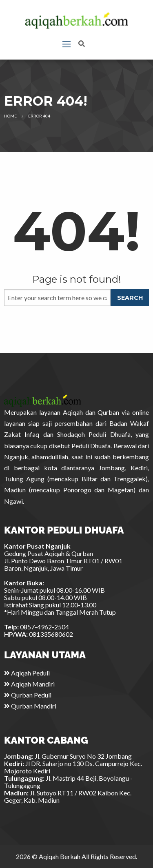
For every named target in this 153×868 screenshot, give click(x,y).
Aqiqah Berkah (60, 856)
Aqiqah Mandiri (29, 684)
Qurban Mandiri (30, 706)
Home (10, 116)
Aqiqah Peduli (27, 673)
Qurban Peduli (28, 695)
